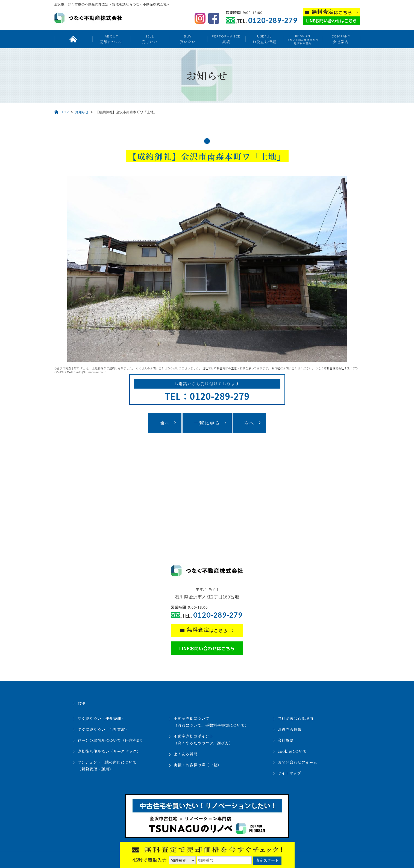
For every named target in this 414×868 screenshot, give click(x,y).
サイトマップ (289, 773)
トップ (73, 39)
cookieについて (292, 751)
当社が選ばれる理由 (296, 718)
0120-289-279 (273, 20)
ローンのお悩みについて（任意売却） (111, 740)
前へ (165, 423)
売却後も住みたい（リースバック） (109, 751)
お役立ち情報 (264, 39)
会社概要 (286, 740)
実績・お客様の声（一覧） (197, 765)
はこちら (332, 12)
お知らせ (82, 112)
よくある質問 (185, 754)
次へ (249, 423)
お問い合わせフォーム (297, 762)
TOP (65, 112)
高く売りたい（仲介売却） (101, 718)
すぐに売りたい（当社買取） (103, 729)
